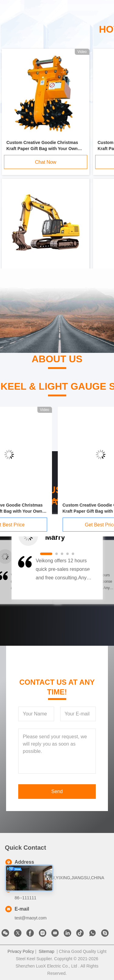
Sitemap (46, 951)
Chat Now (46, 162)
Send (57, 791)
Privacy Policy (21, 951)
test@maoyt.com (31, 918)
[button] (24, 576)
